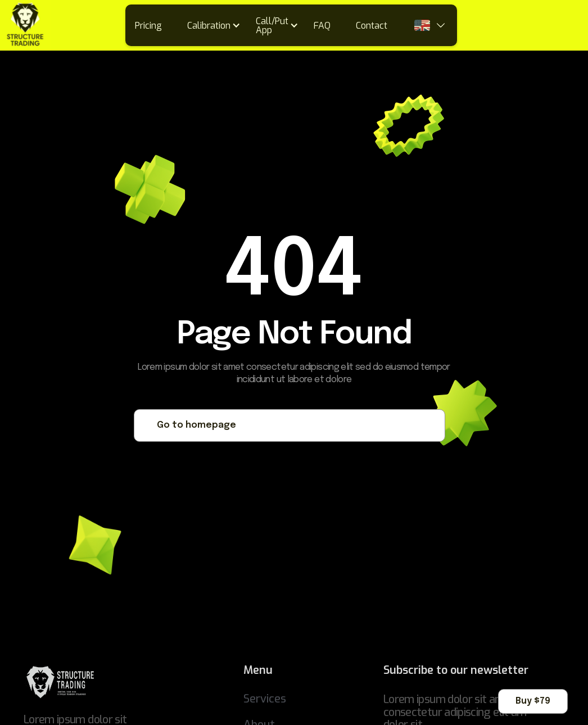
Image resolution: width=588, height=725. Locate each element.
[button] (218, 25)
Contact (372, 26)
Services (265, 699)
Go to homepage (196, 425)
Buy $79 (533, 701)
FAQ (322, 26)
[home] (25, 25)
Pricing (148, 26)
